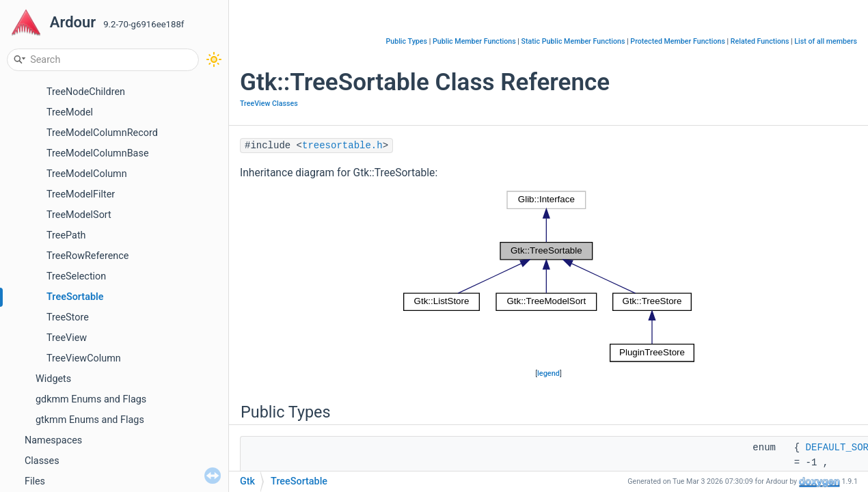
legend (548, 373)
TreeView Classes (269, 104)
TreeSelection (76, 276)
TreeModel (70, 112)
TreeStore (68, 317)
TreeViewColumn (84, 358)
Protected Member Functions (678, 41)
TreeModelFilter (81, 194)
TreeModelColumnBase (98, 153)
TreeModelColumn (87, 174)
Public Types (406, 41)
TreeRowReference (87, 256)
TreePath (66, 235)
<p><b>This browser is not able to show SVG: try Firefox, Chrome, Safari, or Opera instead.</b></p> (549, 277)
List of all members (826, 41)
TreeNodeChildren (86, 92)
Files (35, 481)
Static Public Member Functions (573, 41)
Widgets (53, 379)
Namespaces (53, 440)
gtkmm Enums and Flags (90, 420)
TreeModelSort (79, 215)
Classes (42, 461)
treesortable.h (342, 146)
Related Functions (760, 41)
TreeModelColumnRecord (102, 133)
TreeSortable (75, 297)
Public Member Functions (474, 41)
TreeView (67, 338)
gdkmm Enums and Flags (91, 399)
